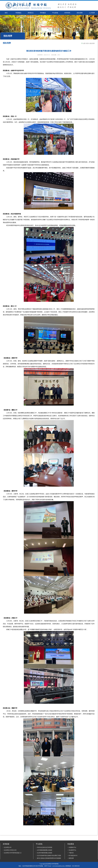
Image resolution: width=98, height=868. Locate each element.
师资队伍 (31, 13)
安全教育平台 (72, 850)
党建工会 (18, 17)
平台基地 (55, 13)
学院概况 (18, 13)
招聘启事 (71, 858)
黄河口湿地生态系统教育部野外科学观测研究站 (48, 858)
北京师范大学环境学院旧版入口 (12, 853)
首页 (87, 43)
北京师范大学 (7, 847)
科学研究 (67, 13)
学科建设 (43, 13)
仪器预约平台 (72, 847)
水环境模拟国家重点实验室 (44, 850)
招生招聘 (80, 13)
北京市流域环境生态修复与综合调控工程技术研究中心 (48, 856)
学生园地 (31, 17)
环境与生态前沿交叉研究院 (44, 847)
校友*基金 (43, 17)
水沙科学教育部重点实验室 (44, 853)
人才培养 (92, 13)
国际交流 (6, 17)
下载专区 (71, 853)
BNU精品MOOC (73, 856)
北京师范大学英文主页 (10, 850)
